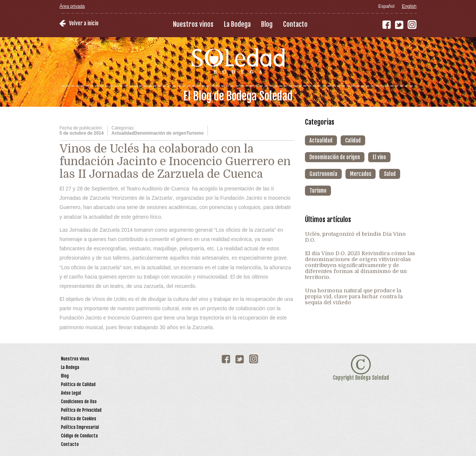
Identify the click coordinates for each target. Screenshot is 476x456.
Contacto (295, 24)
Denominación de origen (335, 157)
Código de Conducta (79, 436)
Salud (390, 174)
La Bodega (237, 24)
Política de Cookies (79, 419)
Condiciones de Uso (79, 402)
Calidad (353, 140)
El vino (379, 157)
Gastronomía (323, 174)
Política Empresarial (80, 427)
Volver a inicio (84, 23)
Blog (267, 24)
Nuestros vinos (193, 24)
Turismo (318, 191)
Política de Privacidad (81, 410)
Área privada (72, 6)
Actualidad (321, 140)
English (409, 6)
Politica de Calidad (78, 384)
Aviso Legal (71, 393)
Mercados (361, 174)
